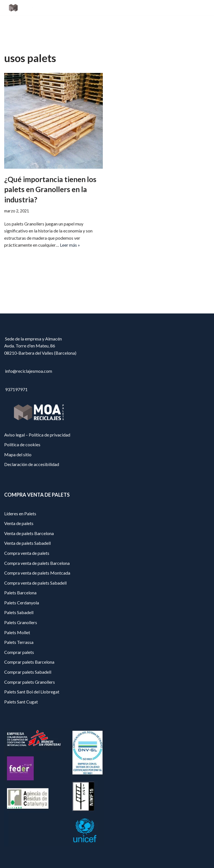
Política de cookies (22, 444)
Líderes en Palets (20, 513)
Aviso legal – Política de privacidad (37, 435)
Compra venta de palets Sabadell (35, 583)
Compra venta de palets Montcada (37, 573)
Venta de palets (19, 523)
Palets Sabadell (19, 612)
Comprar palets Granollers (30, 682)
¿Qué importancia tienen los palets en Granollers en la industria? (50, 189)
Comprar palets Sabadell (28, 672)
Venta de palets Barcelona (29, 533)
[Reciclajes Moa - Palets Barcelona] (21, 8)
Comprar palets (19, 652)
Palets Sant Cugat (21, 702)
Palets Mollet (17, 632)
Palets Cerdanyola (22, 603)
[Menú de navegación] (203, 8)
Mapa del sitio (18, 454)
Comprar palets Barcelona (29, 662)
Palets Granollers (21, 622)
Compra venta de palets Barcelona (37, 563)
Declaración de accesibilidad (32, 464)
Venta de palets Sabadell (27, 543)
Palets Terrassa (19, 642)
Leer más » (70, 245)
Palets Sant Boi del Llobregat (32, 692)
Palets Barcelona (20, 593)
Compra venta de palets (27, 553)
